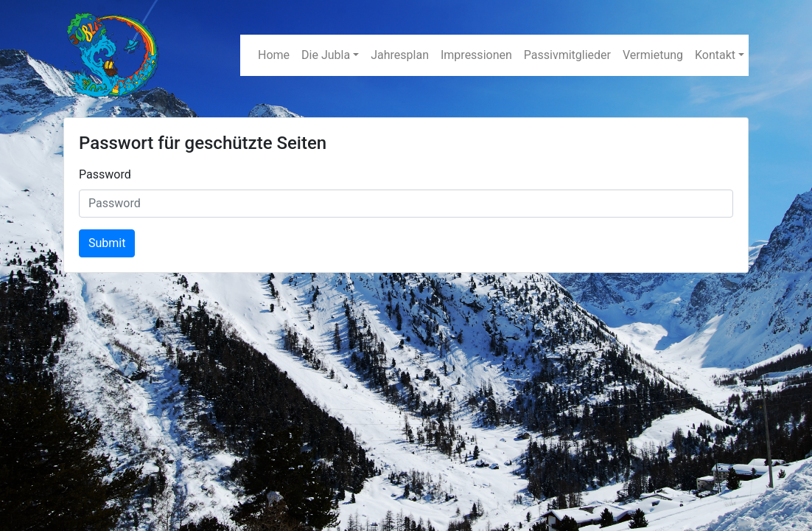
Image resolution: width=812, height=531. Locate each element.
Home (274, 55)
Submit (107, 243)
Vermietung (653, 55)
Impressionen (476, 55)
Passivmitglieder (567, 55)
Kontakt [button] (715, 55)
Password (105, 174)
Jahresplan (400, 55)
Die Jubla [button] (326, 55)
